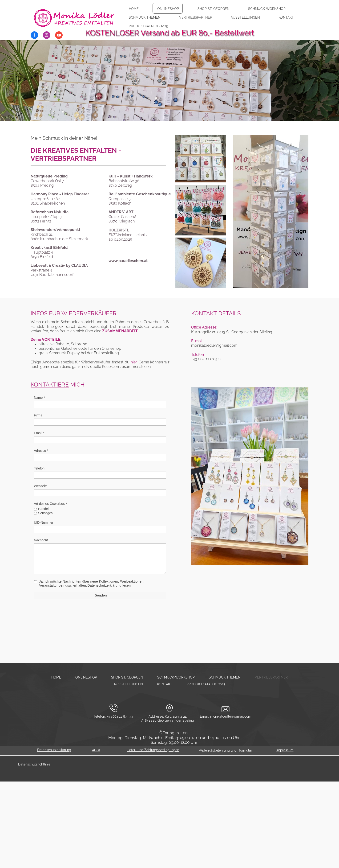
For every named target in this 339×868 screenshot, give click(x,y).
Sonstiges (45, 513)
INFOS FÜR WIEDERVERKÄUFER (74, 313)
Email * (39, 433)
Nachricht (41, 540)
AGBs (96, 750)
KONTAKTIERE (50, 385)
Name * (39, 398)
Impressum (285, 750)
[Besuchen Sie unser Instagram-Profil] (47, 35)
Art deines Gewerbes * (50, 504)
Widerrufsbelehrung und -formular (225, 750)
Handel (43, 509)
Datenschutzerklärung (54, 750)
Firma (38, 415)
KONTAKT (204, 313)
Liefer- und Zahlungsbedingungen (153, 750)
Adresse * (41, 451)
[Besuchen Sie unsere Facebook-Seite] (34, 35)
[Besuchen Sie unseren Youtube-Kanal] (59, 35)
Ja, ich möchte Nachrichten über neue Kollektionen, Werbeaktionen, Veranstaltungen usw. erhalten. (92, 584)
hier (134, 362)
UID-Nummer (44, 522)
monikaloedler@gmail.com (231, 716)
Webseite (41, 486)
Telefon (39, 468)
